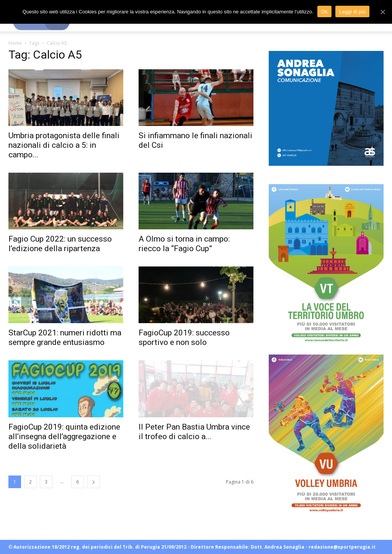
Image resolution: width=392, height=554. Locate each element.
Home (15, 43)
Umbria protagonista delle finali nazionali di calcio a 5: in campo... (64, 145)
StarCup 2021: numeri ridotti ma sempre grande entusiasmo (65, 337)
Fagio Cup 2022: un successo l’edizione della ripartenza (60, 244)
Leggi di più (353, 12)
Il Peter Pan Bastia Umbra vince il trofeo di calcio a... (194, 432)
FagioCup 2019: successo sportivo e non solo (184, 337)
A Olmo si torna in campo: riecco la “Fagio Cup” (184, 244)
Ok (324, 12)
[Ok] (382, 12)
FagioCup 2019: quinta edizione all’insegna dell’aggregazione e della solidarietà (64, 436)
